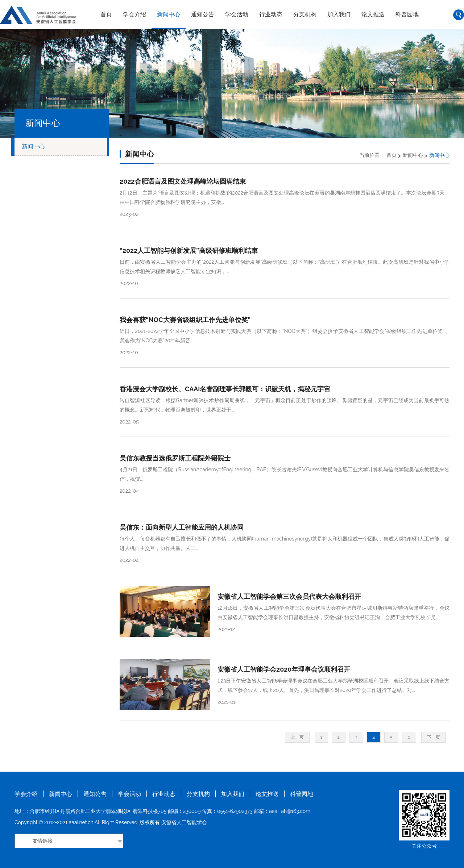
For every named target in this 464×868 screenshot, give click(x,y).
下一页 (434, 737)
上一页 (297, 737)
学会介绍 (134, 14)
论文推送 (373, 14)
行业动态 (271, 14)
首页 (106, 14)
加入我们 (339, 14)
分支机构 (305, 14)
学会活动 (237, 14)
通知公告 (203, 14)
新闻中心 (169, 14)
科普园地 (407, 14)
